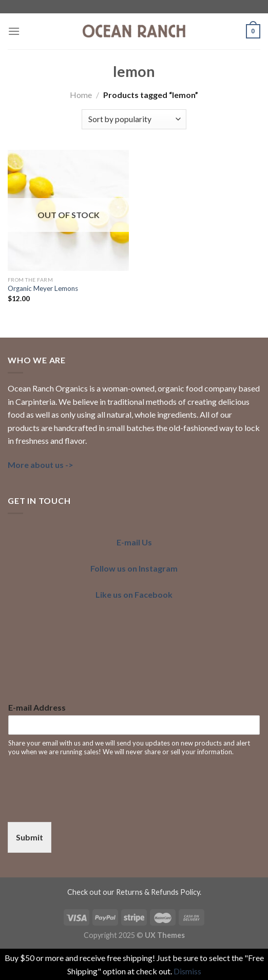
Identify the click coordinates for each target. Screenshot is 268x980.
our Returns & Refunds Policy (151, 892)
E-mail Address (37, 707)
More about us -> (41, 465)
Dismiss (187, 971)
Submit (30, 837)
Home (81, 95)
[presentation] (86, 805)
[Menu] (14, 31)
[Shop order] (134, 119)
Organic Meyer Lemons (43, 288)
